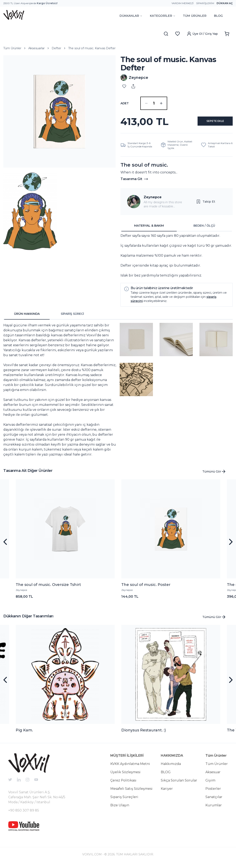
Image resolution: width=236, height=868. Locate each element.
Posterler (213, 792)
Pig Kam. (24, 733)
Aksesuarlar (36, 48)
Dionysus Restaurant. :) (144, 733)
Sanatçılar (214, 800)
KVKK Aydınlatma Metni (130, 767)
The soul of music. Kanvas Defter (92, 48)
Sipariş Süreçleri (124, 800)
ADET (125, 103)
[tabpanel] (177, 259)
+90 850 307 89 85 (24, 814)
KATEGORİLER (163, 16)
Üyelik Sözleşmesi (125, 775)
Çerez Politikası (123, 784)
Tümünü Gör (214, 475)
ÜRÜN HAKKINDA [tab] (27, 317)
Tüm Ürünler (12, 48)
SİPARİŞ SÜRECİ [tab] (72, 317)
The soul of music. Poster (146, 588)
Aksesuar (213, 775)
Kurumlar (214, 808)
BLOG (218, 16)
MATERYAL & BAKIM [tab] (149, 229)
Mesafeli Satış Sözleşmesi (131, 792)
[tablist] (177, 229)
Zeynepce (153, 200)
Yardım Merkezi (183, 3)
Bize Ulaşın (120, 808)
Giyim (210, 784)
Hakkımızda (171, 767)
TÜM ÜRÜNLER (195, 16)
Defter (56, 48)
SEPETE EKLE (210, 123)
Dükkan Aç (225, 3)
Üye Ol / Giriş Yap (202, 34)
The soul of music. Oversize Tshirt (48, 588)
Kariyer (167, 792)
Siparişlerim (205, 3)
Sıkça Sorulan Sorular (179, 784)
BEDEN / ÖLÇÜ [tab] (204, 229)
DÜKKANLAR (131, 16)
